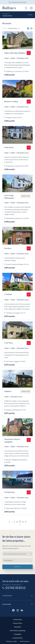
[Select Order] (14, 28)
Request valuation (19, 2)
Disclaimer (18, 627)
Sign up (17, 567)
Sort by (5, 28)
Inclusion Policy (17, 638)
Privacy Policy (18, 623)
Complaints (17, 634)
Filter (30, 15)
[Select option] (17, 554)
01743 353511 (16, 588)
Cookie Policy (18, 619)
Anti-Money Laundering (17, 630)
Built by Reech (25, 641)
